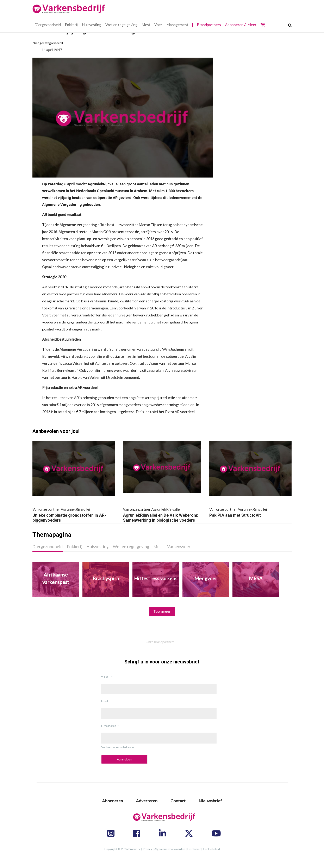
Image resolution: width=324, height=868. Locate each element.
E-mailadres (109, 726)
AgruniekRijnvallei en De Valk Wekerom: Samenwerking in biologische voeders (162, 514)
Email (105, 701)
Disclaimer (194, 849)
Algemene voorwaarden (170, 849)
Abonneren (113, 801)
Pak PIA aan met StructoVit (250, 512)
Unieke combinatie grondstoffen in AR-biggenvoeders (74, 514)
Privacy (147, 849)
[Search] (290, 25)
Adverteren (147, 801)
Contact (178, 801)
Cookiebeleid (211, 849)
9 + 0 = (106, 677)
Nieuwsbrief (210, 801)
